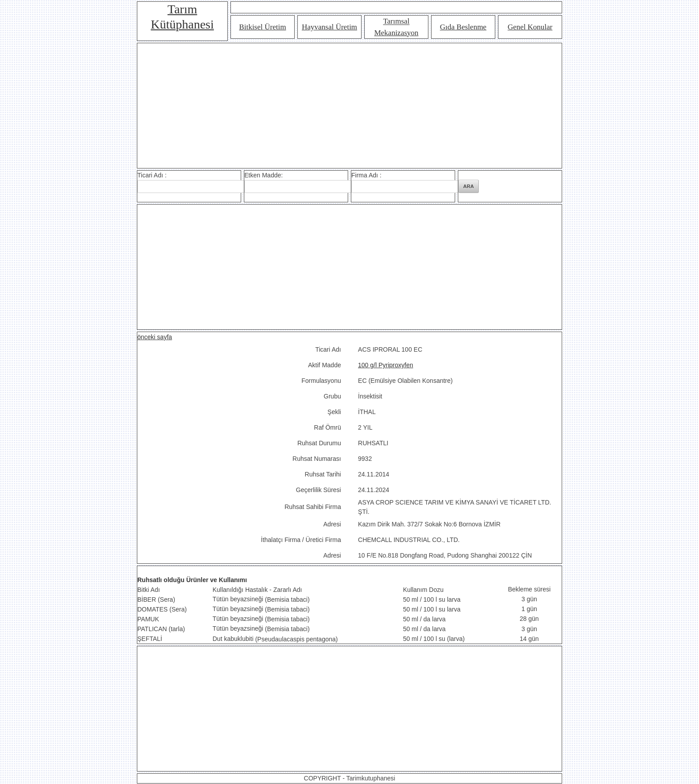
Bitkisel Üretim (262, 27)
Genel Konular (530, 27)
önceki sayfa (155, 337)
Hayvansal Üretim (329, 27)
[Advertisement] (349, 106)
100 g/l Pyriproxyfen (386, 365)
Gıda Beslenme (463, 27)
